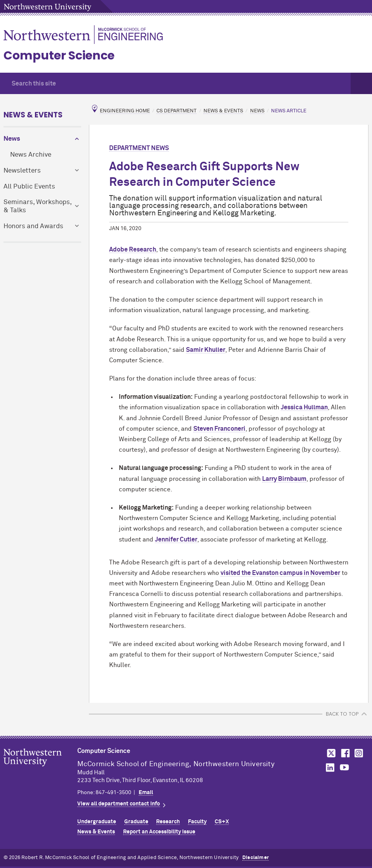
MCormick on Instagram (359, 753)
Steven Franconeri (219, 429)
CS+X (222, 822)
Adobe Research (133, 250)
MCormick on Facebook (344, 753)
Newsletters (22, 171)
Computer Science (59, 56)
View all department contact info (119, 804)
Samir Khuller (206, 350)
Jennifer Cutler (176, 540)
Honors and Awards (33, 226)
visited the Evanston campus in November (280, 573)
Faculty (197, 822)
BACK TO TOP (342, 714)
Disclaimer (256, 858)
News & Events (33, 115)
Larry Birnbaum (284, 479)
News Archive (31, 155)
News (12, 139)
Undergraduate (97, 822)
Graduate (136, 822)
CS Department (176, 111)
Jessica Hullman (304, 407)
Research (168, 822)
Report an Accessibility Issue (159, 832)
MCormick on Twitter (330, 753)
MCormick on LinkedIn (330, 768)
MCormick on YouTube (344, 768)
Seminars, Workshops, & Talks (37, 206)
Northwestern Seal (40, 770)
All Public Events (29, 187)
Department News (139, 148)
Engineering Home (125, 111)
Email (146, 793)
